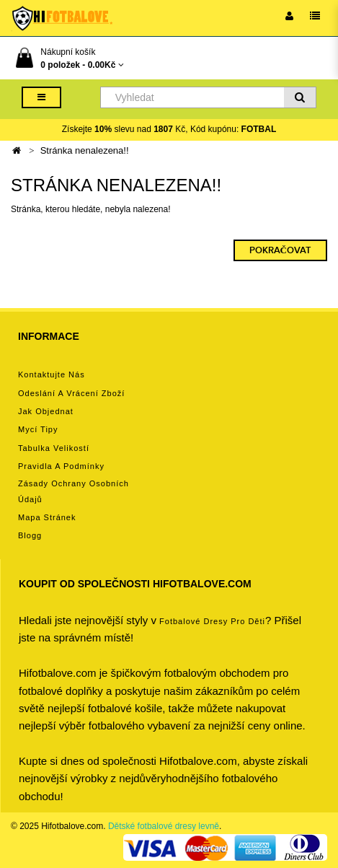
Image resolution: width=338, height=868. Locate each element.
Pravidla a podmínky (61, 466)
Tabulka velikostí (54, 448)
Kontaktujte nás (52, 374)
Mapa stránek (47, 517)
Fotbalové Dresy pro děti (212, 621)
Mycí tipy (38, 429)
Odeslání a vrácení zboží (71, 393)
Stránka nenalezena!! (85, 150)
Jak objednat (46, 411)
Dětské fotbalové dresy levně (164, 826)
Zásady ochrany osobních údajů (74, 491)
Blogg (30, 535)
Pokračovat (280, 250)
